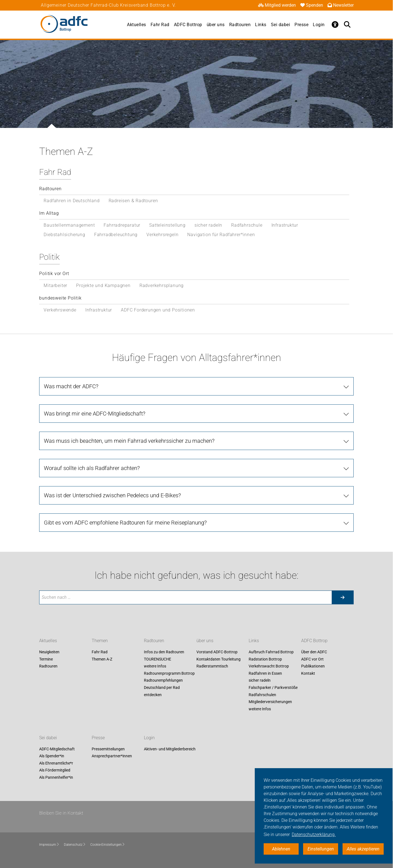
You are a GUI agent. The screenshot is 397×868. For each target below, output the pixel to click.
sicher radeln (208, 225)
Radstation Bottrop (265, 659)
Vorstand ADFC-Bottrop (217, 652)
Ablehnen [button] (281, 849)
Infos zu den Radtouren (164, 652)
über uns (216, 25)
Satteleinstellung (167, 225)
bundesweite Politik (60, 298)
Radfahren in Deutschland (72, 201)
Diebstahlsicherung (64, 235)
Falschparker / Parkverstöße (273, 688)
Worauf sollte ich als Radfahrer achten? (92, 468)
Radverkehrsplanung (162, 285)
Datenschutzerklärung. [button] (314, 834)
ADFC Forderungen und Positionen (158, 310)
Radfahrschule (247, 225)
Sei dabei (281, 25)
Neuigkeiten (49, 652)
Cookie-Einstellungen (108, 845)
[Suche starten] (343, 597)
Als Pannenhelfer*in (56, 777)
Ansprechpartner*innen (112, 756)
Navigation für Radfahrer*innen (221, 235)
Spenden (312, 5)
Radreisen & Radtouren (133, 201)
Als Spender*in (52, 756)
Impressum (49, 845)
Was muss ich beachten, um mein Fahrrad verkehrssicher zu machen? (129, 441)
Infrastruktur (285, 225)
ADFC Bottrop (188, 25)
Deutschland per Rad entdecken (162, 691)
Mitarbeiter (55, 285)
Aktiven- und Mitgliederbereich (170, 749)
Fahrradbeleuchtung (116, 235)
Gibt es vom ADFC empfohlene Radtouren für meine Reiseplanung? (125, 523)
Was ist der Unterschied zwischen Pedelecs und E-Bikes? (112, 495)
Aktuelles (137, 25)
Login (319, 25)
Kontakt (308, 673)
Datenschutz (75, 845)
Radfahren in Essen (265, 673)
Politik (49, 257)
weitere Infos (155, 666)
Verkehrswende (60, 310)
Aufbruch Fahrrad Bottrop (271, 652)
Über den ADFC (314, 652)
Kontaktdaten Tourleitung (219, 659)
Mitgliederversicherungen (270, 702)
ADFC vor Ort (312, 659)
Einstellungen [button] (321, 849)
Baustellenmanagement (69, 225)
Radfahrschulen (262, 695)
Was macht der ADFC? (71, 386)
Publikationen (313, 666)
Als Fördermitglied (55, 770)
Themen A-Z (102, 659)
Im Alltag (49, 213)
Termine (46, 659)
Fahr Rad (160, 25)
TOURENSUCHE (158, 659)
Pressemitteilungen (108, 749)
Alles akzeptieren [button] (363, 849)
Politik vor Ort (54, 274)
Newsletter (341, 5)
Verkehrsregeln (162, 235)
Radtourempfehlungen (163, 681)
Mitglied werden (277, 5)
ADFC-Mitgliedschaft (57, 749)
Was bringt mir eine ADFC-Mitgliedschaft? (95, 414)
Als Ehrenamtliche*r (56, 763)
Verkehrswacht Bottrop (269, 666)
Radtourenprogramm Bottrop (169, 673)
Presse (301, 25)
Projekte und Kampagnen (103, 285)
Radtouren (240, 25)
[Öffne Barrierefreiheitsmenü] (335, 24)
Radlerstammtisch (212, 666)
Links (261, 25)
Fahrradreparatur (122, 225)
